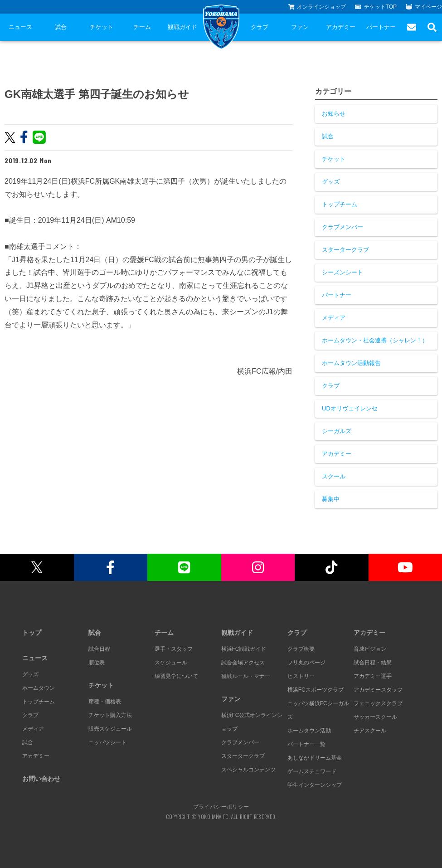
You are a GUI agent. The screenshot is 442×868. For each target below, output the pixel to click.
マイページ (424, 7)
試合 (61, 27)
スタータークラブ (345, 250)
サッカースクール (375, 717)
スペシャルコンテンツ (248, 770)
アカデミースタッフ (378, 690)
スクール (334, 476)
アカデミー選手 (373, 676)
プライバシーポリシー (221, 806)
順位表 (97, 663)
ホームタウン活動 (309, 731)
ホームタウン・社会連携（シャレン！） (375, 340)
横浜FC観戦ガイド (244, 649)
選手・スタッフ (174, 649)
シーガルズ (337, 431)
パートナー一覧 (306, 744)
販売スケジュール (110, 729)
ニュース (20, 27)
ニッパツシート (107, 742)
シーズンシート (342, 272)
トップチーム (340, 204)
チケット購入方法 (110, 715)
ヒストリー (301, 676)
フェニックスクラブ (378, 703)
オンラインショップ (317, 7)
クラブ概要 (301, 649)
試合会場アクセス (243, 663)
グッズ (331, 182)
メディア (334, 318)
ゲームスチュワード (312, 771)
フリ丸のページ (306, 663)
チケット (102, 27)
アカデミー (341, 27)
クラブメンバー (342, 227)
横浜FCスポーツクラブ (316, 690)
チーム (142, 27)
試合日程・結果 (373, 663)
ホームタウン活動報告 (351, 363)
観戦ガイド (182, 27)
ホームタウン (39, 688)
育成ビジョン (370, 649)
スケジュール (171, 663)
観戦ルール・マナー (246, 676)
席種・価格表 (105, 702)
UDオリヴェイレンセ (350, 408)
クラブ (260, 27)
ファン (300, 27)
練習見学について (176, 676)
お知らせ (334, 114)
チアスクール (370, 731)
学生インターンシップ (315, 785)
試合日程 (99, 649)
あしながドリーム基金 (315, 758)
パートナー (381, 27)
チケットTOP (376, 7)
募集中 (331, 499)
